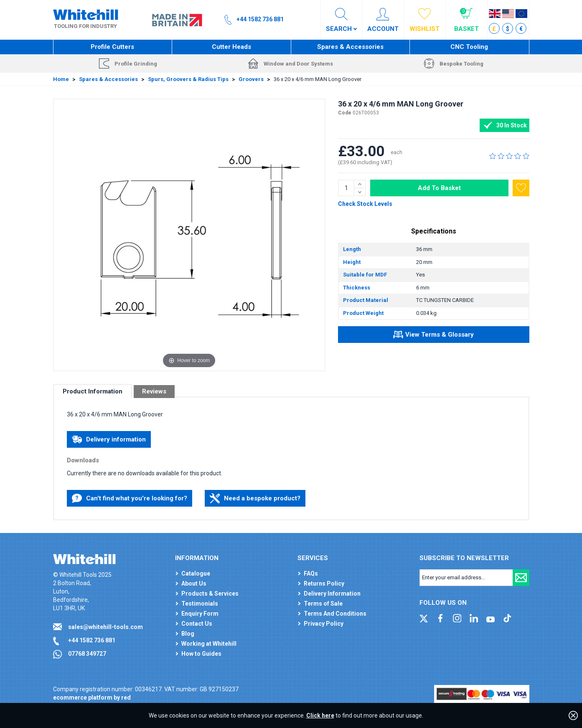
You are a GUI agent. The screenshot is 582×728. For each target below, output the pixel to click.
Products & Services (210, 594)
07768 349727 (87, 654)
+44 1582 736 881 (92, 640)
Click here (320, 715)
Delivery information (109, 439)
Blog (188, 634)
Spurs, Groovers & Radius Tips (188, 79)
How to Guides (201, 654)
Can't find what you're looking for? (130, 498)
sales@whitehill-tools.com (105, 627)
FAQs (311, 573)
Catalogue (196, 573)
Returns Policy (324, 583)
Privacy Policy (324, 624)
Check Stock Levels (365, 204)
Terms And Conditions (335, 614)
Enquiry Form (200, 614)
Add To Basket (439, 188)
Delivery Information (332, 594)
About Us (194, 583)
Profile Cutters (112, 47)
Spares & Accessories (350, 47)
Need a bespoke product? (255, 498)
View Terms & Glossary (433, 336)
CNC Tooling (469, 47)
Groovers (251, 79)
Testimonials (200, 604)
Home (61, 79)
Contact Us (197, 624)
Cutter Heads (231, 47)
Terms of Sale (323, 604)
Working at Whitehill (209, 644)
